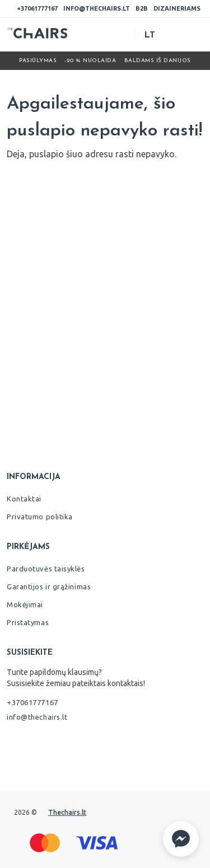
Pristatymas (28, 622)
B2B (142, 8)
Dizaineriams (177, 8)
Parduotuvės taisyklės (46, 569)
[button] (181, 839)
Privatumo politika (40, 517)
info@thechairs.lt (97, 8)
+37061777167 (37, 8)
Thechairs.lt (67, 812)
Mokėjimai (25, 604)
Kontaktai (24, 499)
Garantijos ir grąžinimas (49, 587)
